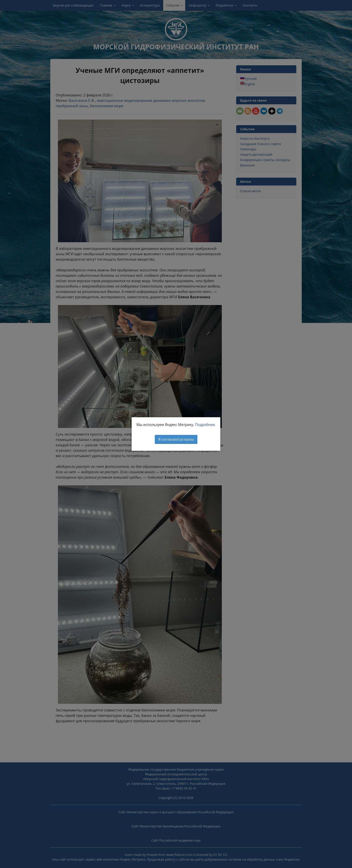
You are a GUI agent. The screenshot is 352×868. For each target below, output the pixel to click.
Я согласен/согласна (176, 439)
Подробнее (205, 425)
